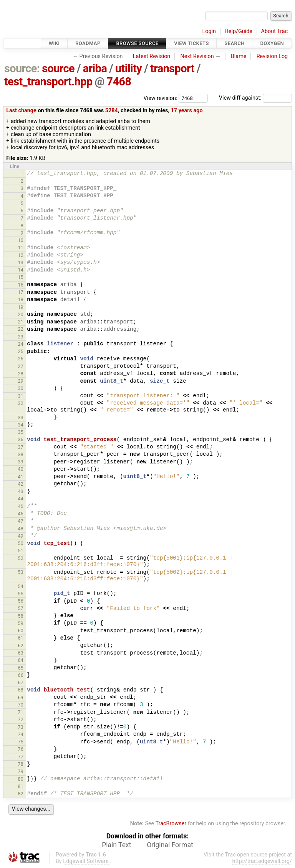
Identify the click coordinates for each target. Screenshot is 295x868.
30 (21, 388)
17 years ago (187, 111)
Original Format (170, 845)
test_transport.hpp (48, 82)
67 (21, 682)
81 (21, 786)
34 (21, 425)
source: (22, 68)
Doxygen (272, 43)
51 (21, 551)
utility (128, 68)
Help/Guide (239, 31)
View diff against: (255, 98)
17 (21, 292)
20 (21, 314)
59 (21, 623)
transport (172, 68)
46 (21, 514)
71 (21, 712)
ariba (95, 68)
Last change (21, 111)
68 (21, 690)
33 (21, 417)
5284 (112, 111)
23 (21, 337)
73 (21, 727)
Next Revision (197, 56)
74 (21, 734)
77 (21, 757)
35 (21, 432)
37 (21, 447)
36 (21, 439)
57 (21, 608)
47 (21, 521)
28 (21, 374)
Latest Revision (152, 56)
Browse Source (137, 43)
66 (21, 675)
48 (21, 529)
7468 (119, 82)
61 (21, 638)
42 (21, 484)
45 (21, 506)
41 (21, 477)
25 (21, 351)
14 (21, 270)
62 (21, 646)
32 (21, 403)
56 (21, 601)
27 (21, 366)
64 (21, 660)
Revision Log (272, 56)
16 (21, 285)
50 (21, 543)
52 (21, 558)
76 (21, 749)
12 (21, 255)
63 (21, 653)
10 (21, 240)
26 (21, 359)
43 (21, 491)
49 (21, 536)
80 (21, 779)
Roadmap (88, 43)
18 (21, 299)
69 (21, 697)
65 (21, 668)
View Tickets (191, 43)
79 (21, 771)
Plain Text (116, 845)
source (58, 68)
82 (21, 794)
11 (21, 247)
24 (21, 344)
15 (21, 277)
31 (21, 396)
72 (21, 719)
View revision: (161, 98)
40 (21, 469)
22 (21, 329)
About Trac (275, 31)
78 (21, 764)
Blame (239, 56)
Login (209, 31)
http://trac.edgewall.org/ (262, 861)
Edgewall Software (86, 861)
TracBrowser (171, 824)
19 (21, 307)
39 (21, 462)
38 (21, 454)
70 (21, 705)
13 (21, 262)
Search (234, 43)
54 (21, 586)
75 (21, 742)
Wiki (54, 43)
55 (21, 594)
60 (21, 631)
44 (21, 499)
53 (21, 572)
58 (21, 616)
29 (21, 381)
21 (21, 322)
